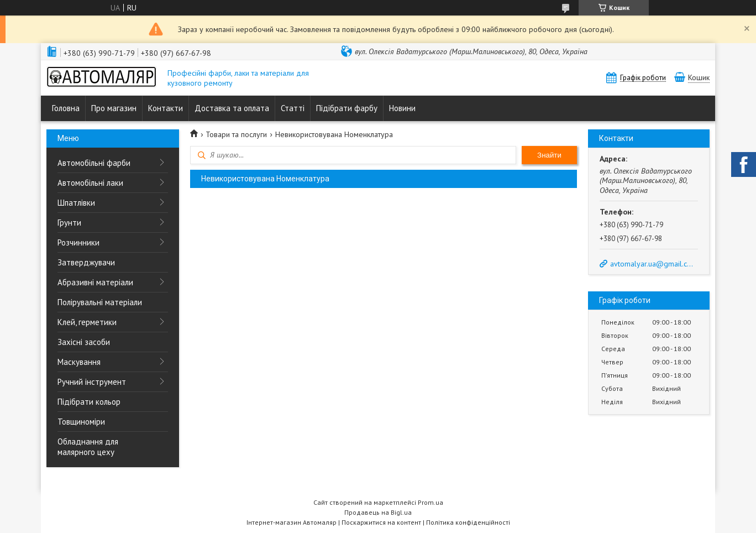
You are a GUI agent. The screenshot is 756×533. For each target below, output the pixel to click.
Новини (402, 108)
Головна (66, 108)
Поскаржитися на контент (381, 522)
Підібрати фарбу (347, 108)
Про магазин (114, 108)
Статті (293, 108)
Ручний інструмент (92, 382)
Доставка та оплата (232, 108)
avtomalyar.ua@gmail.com (653, 264)
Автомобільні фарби (94, 163)
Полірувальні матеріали (100, 302)
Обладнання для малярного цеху (88, 447)
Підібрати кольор (89, 402)
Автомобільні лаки (90, 183)
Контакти (166, 108)
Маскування (79, 362)
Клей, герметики (87, 322)
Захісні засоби (84, 342)
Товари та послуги (236, 134)
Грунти (69, 223)
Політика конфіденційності (468, 522)
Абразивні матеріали (95, 282)
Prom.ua (431, 502)
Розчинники (78, 242)
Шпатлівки (76, 203)
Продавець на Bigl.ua (378, 512)
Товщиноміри (81, 422)
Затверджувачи (86, 262)
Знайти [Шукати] (549, 155)
